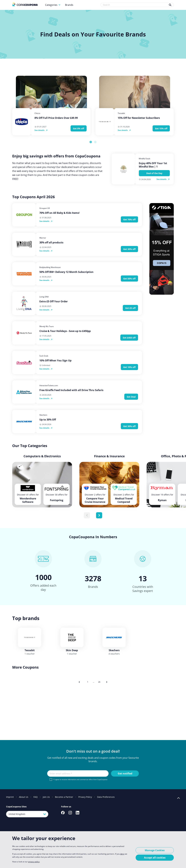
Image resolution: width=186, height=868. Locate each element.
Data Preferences (106, 797)
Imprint (10, 797)
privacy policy (34, 862)
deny (122, 854)
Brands (69, 5)
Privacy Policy (85, 797)
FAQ (36, 797)
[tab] (91, 142)
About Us (24, 797)
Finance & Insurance (109, 456)
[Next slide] (99, 515)
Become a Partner (64, 797)
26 (99, 682)
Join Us (46, 797)
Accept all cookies (155, 858)
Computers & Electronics (42, 456)
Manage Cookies (155, 850)
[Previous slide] (87, 515)
